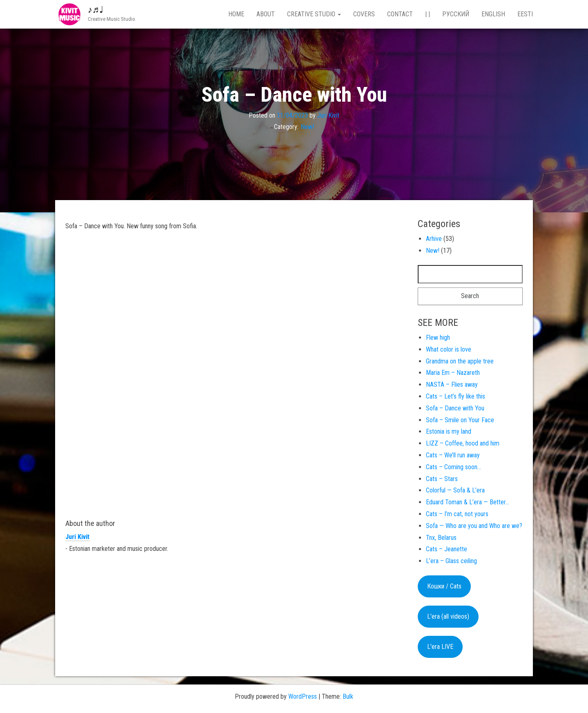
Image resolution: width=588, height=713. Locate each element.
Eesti (525, 14)
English (493, 14)
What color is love (449, 349)
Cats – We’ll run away (453, 455)
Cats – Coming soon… (453, 467)
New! (307, 127)
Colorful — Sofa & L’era (455, 490)
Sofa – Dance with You (455, 408)
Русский (456, 14)
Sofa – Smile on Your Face (460, 420)
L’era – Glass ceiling (451, 561)
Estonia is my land (449, 431)
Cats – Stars (442, 479)
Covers (364, 14)
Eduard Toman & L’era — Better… (468, 502)
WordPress (303, 696)
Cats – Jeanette (447, 549)
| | (428, 14)
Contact (400, 14)
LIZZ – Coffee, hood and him (463, 443)
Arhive (434, 239)
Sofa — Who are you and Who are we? (474, 526)
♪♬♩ (96, 10)
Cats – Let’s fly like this (455, 396)
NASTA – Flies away (452, 384)
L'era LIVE (440, 647)
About (266, 14)
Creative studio (314, 14)
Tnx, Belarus (441, 538)
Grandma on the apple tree (460, 361)
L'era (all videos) (448, 616)
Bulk (348, 696)
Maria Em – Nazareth (453, 373)
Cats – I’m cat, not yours (457, 514)
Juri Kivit (328, 115)
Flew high (438, 338)
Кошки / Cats (444, 586)
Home (236, 14)
